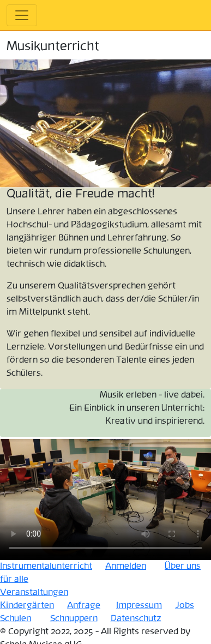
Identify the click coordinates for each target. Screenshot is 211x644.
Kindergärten (27, 606)
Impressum (139, 606)
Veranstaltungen (34, 592)
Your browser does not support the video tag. (106, 498)
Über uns (183, 566)
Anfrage (84, 606)
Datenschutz (136, 619)
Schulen (16, 619)
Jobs (185, 606)
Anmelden (126, 566)
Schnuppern (74, 619)
